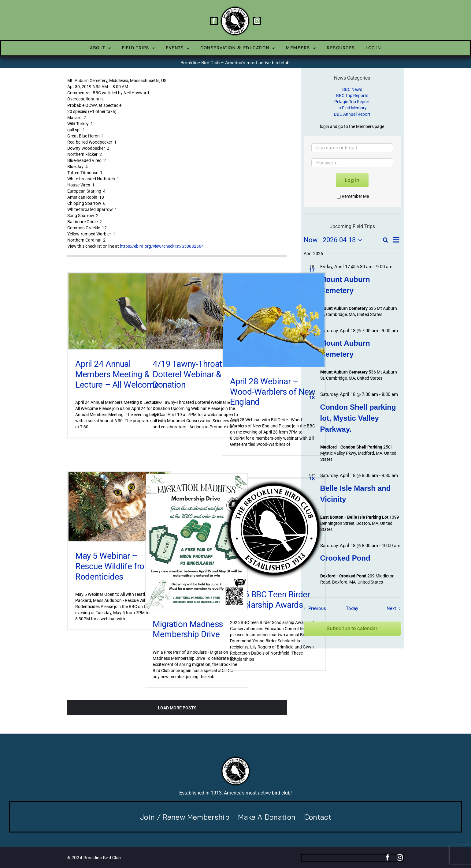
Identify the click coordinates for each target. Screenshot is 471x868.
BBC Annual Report (352, 114)
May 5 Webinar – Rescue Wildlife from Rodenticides (114, 566)
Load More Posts (177, 708)
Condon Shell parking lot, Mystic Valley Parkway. (358, 418)
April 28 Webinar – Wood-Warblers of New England (273, 392)
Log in (352, 180)
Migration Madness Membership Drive (188, 629)
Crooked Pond (345, 558)
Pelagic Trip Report (352, 102)
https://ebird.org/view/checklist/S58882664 (162, 246)
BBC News (352, 89)
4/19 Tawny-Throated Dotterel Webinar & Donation (192, 374)
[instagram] (257, 21)
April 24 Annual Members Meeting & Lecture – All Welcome (117, 374)
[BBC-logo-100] (235, 8)
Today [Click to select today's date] (352, 608)
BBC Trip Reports (352, 96)
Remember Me (353, 196)
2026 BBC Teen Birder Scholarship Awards (270, 600)
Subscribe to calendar (352, 628)
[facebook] (214, 21)
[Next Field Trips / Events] (395, 608)
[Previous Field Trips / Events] (313, 608)
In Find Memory (352, 108)
